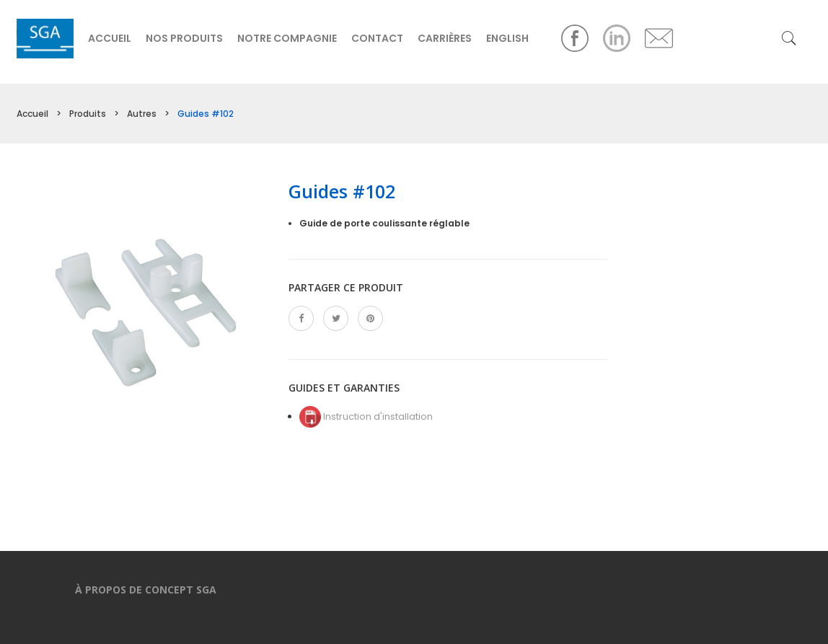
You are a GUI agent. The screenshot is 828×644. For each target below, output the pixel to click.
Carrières (445, 38)
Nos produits (184, 38)
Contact (377, 38)
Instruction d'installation (366, 416)
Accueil (110, 38)
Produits (88, 114)
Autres (142, 114)
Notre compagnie (287, 38)
